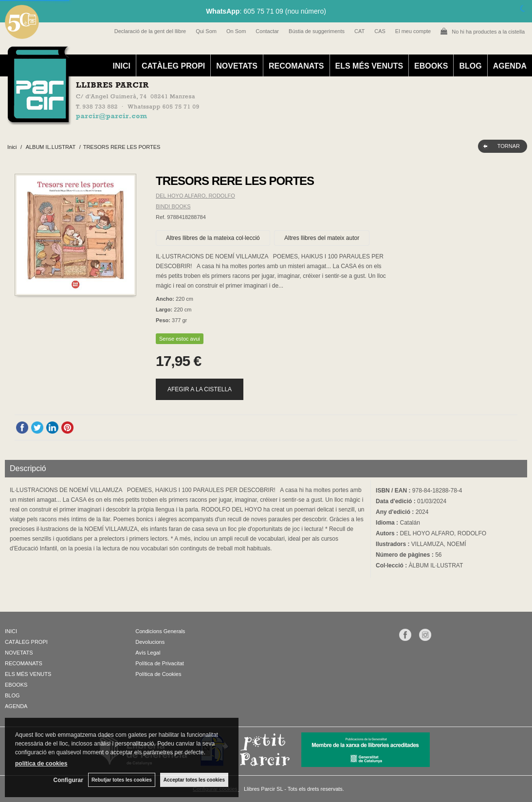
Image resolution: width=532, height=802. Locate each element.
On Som (236, 31)
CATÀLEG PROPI (173, 66)
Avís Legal (148, 653)
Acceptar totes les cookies (194, 780)
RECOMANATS (296, 66)
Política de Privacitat (160, 663)
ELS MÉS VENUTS (369, 66)
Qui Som (206, 31)
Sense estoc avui (180, 339)
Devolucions (150, 642)
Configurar (68, 780)
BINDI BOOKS (173, 206)
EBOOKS (431, 66)
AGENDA (510, 66)
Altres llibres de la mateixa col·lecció (213, 238)
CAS (380, 31)
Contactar (267, 31)
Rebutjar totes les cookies (122, 780)
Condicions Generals (160, 631)
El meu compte (413, 31)
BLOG (470, 66)
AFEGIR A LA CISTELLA (200, 389)
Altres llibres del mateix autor (322, 238)
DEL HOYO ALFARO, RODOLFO (195, 196)
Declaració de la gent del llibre (150, 31)
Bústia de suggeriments (317, 31)
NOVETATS (237, 66)
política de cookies (41, 764)
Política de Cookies (158, 674)
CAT (359, 31)
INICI (121, 66)
